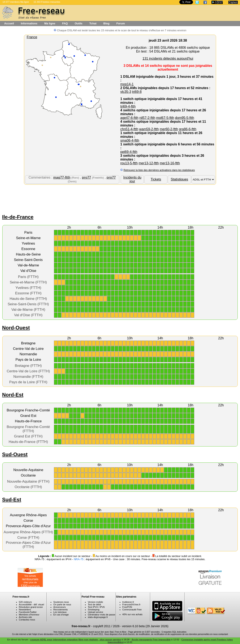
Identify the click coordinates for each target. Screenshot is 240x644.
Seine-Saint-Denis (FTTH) (28, 304)
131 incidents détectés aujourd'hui (168, 59)
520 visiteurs (25, 602)
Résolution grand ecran (31, 607)
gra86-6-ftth (188, 129)
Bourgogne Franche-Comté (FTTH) (28, 429)
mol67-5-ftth (165, 118)
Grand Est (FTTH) (28, 436)
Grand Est (28, 416)
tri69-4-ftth (128, 106)
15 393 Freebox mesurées (47, 2)
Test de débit (94, 604)
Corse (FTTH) (28, 538)
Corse (28, 521)
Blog (106, 23)
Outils (79, 23)
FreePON (127, 607)
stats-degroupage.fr (98, 617)
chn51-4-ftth (129, 129)
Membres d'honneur (29, 615)
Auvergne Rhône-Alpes (28, 515)
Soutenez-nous (61, 602)
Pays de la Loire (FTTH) (28, 382)
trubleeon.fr (128, 602)
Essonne (28, 249)
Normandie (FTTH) (28, 377)
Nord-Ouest (16, 328)
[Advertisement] (120, 198)
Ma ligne (50, 23)
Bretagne (28, 343)
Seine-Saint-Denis (28, 260)
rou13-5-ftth (129, 163)
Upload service (95, 612)
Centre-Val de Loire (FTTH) (28, 371)
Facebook (24, 612)
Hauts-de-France (28, 421)
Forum (121, 23)
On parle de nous (62, 604)
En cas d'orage (61, 615)
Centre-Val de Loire (28, 349)
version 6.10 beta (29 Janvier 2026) (145, 626)
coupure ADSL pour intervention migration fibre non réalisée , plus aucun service (76, 640)
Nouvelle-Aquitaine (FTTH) (28, 481)
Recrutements (60, 610)
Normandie (28, 354)
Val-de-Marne (28, 265)
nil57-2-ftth (147, 118)
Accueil (9, 23)
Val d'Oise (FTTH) (28, 315)
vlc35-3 (126, 92)
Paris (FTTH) (28, 277)
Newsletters (25, 610)
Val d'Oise (28, 271)
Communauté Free (132, 610)
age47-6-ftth (129, 118)
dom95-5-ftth (185, 118)
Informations (29, 23)
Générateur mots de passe (101, 615)
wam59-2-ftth (149, 129)
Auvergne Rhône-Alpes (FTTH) (28, 532)
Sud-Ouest (15, 454)
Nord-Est (13, 395)
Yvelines (28, 243)
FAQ (65, 23)
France (32, 37)
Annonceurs (60, 607)
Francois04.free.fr (131, 604)
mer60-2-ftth (169, 129)
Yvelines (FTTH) (28, 288)
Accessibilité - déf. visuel (31, 604)
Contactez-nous (27, 620)
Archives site (25, 617)
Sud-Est (12, 500)
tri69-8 (137, 92)
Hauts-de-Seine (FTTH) (28, 299)
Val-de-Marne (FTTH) (28, 310)
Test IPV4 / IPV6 (96, 607)
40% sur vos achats (132, 614)
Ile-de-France (18, 217)
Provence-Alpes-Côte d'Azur (28, 526)
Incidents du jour (132, 179)
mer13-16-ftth (170, 163)
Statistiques (179, 179)
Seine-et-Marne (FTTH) (28, 282)
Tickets (156, 179)
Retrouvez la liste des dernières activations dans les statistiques (159, 170)
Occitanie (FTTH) (28, 487)
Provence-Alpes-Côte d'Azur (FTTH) (28, 545)
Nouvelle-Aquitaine (28, 470)
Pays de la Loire (28, 360)
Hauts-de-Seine (28, 254)
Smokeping (94, 610)
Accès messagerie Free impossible (151, 640)
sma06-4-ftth (130, 140)
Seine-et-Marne (28, 238)
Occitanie (28, 475)
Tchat (93, 23)
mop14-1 (127, 84)
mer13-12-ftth (149, 163)
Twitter (33, 612)
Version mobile (95, 602)
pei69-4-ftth (129, 152)
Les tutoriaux (60, 612)
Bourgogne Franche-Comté (28, 410)
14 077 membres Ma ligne (16, 2)
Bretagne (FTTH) (28, 366)
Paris (28, 232)
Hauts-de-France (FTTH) (28, 442)
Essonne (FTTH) (28, 293)
